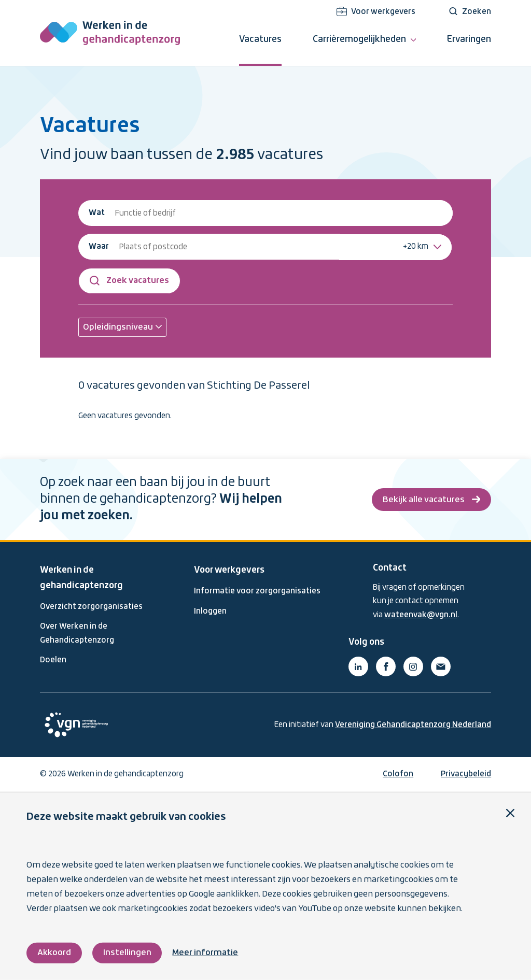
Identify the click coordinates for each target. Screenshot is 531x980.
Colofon (398, 774)
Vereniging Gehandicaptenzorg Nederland (413, 725)
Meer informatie (205, 953)
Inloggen (210, 612)
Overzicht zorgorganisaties (91, 607)
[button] (122, 327)
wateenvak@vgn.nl (421, 615)
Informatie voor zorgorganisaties (257, 591)
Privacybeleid (466, 774)
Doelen (53, 660)
